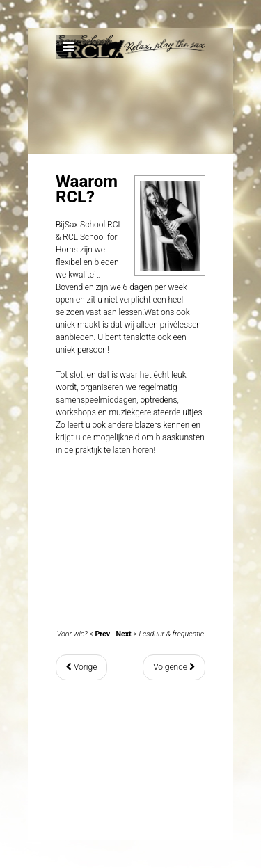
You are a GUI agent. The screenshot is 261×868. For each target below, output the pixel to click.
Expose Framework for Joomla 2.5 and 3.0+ (130, 84)
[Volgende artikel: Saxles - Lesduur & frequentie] (174, 667)
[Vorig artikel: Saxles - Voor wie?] (81, 667)
